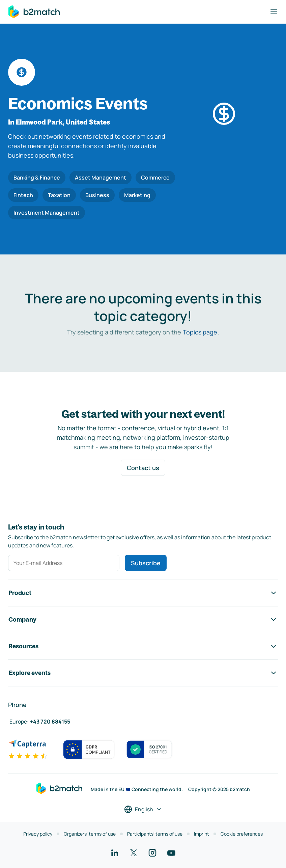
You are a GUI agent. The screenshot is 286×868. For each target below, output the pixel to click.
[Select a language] (143, 809)
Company (143, 620)
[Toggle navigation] (274, 12)
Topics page (200, 332)
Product (143, 593)
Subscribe (146, 563)
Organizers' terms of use (90, 834)
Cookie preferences (242, 834)
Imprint (202, 834)
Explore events (143, 673)
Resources (143, 646)
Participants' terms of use (155, 834)
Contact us (143, 468)
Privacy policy (38, 834)
